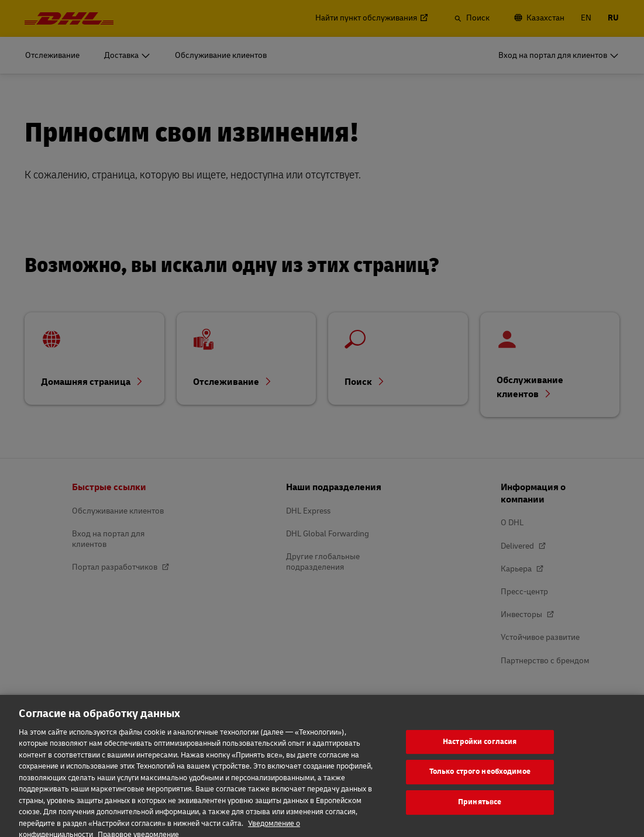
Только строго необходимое (480, 784)
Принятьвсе (480, 815)
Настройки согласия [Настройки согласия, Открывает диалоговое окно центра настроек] (480, 755)
